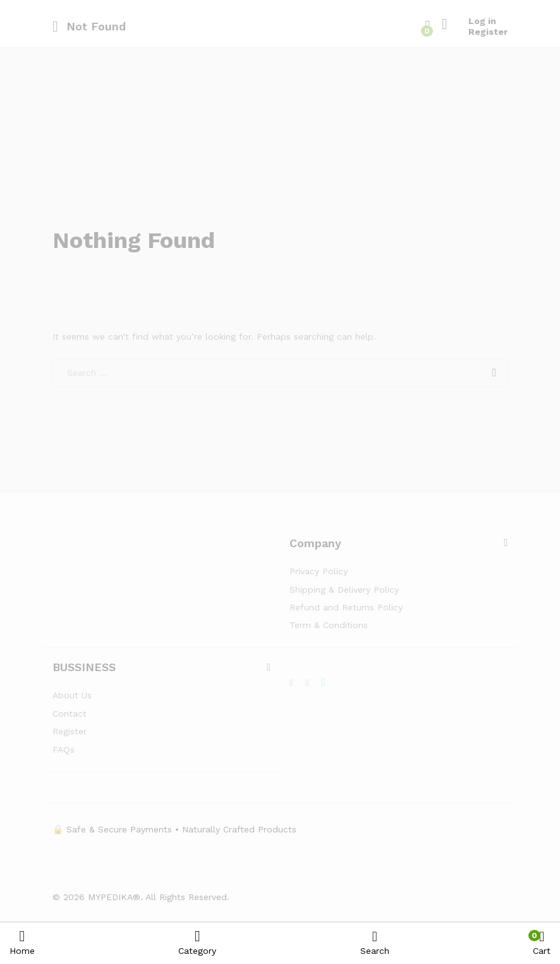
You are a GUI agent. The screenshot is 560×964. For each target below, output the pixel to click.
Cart (542, 943)
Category (197, 942)
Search (375, 943)
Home (22, 942)
